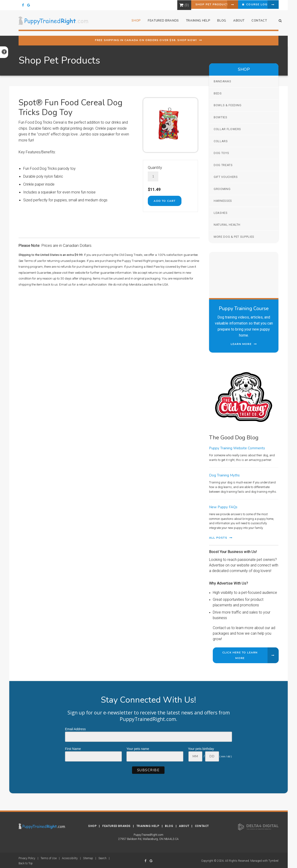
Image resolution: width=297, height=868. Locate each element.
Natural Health (227, 225)
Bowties (221, 117)
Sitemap (88, 857)
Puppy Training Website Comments (237, 448)
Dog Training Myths (224, 475)
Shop (92, 825)
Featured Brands (116, 825)
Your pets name (138, 749)
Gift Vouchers (226, 177)
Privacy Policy (27, 857)
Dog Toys (221, 153)
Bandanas (222, 81)
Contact (256, 23)
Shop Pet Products (193, 5)
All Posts (218, 538)
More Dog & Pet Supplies (234, 237)
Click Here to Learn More (240, 655)
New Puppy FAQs (223, 507)
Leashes (221, 213)
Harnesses (223, 201)
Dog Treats (223, 165)
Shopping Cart (160, 5)
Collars (221, 141)
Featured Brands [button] (160, 23)
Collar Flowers (227, 129)
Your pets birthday (201, 749)
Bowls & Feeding (228, 105)
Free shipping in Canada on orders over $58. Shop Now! (146, 40)
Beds (218, 93)
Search (102, 857)
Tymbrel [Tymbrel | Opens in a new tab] (273, 860)
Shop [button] (133, 23)
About (236, 23)
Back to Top (26, 862)
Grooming (222, 189)
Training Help (148, 825)
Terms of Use (49, 857)
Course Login (247, 5)
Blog (219, 23)
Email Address (75, 729)
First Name (73, 749)
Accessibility (70, 857)
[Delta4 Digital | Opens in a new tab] (258, 826)
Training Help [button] (195, 23)
